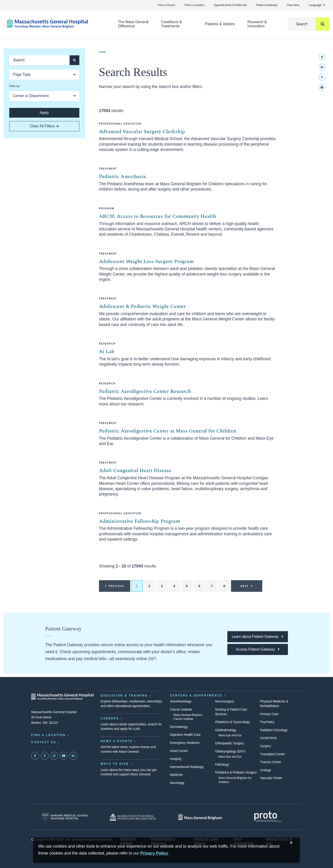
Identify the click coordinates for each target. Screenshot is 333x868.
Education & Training (124, 696)
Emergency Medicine (185, 743)
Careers (110, 718)
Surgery (265, 746)
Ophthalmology (226, 730)
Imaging (176, 759)
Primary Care (269, 714)
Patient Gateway (267, 5)
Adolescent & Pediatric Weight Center (142, 306)
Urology (265, 770)
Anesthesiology (181, 701)
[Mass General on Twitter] (45, 756)
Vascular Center (271, 778)
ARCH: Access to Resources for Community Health (158, 216)
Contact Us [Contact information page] (44, 742)
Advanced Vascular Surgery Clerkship (142, 132)
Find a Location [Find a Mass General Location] (48, 735)
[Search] (309, 24)
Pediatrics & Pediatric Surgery (236, 772)
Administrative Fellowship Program (140, 521)
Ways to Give (115, 764)
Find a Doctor (167, 5)
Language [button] (317, 5)
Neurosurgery (225, 701)
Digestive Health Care (185, 735)
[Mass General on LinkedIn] (73, 756)
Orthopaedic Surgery (230, 743)
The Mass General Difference (133, 24)
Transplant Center (272, 754)
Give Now (293, 5)
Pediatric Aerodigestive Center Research (145, 391)
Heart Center (179, 751)
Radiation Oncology (274, 730)
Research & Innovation (257, 24)
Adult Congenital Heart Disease (135, 471)
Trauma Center (270, 762)
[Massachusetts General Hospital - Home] (62, 697)
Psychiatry (267, 722)
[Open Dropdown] (44, 75)
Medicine (176, 775)
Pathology (222, 765)
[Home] (55, 24)
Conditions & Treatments (171, 24)
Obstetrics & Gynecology (232, 722)
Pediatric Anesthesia (122, 177)
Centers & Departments (196, 696)
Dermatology (179, 727)
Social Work (268, 738)
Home (103, 52)
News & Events (117, 741)
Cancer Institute (181, 709)
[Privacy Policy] (154, 853)
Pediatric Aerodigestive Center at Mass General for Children (168, 431)
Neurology (177, 783)
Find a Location (194, 5)
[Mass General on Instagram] (54, 756)
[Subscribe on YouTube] (64, 756)
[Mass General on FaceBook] (35, 756)
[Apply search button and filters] (74, 60)
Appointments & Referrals (230, 5)
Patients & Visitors (220, 24)
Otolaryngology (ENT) (230, 751)
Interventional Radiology (187, 767)
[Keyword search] (39, 60)
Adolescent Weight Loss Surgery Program (146, 262)
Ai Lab (107, 352)
